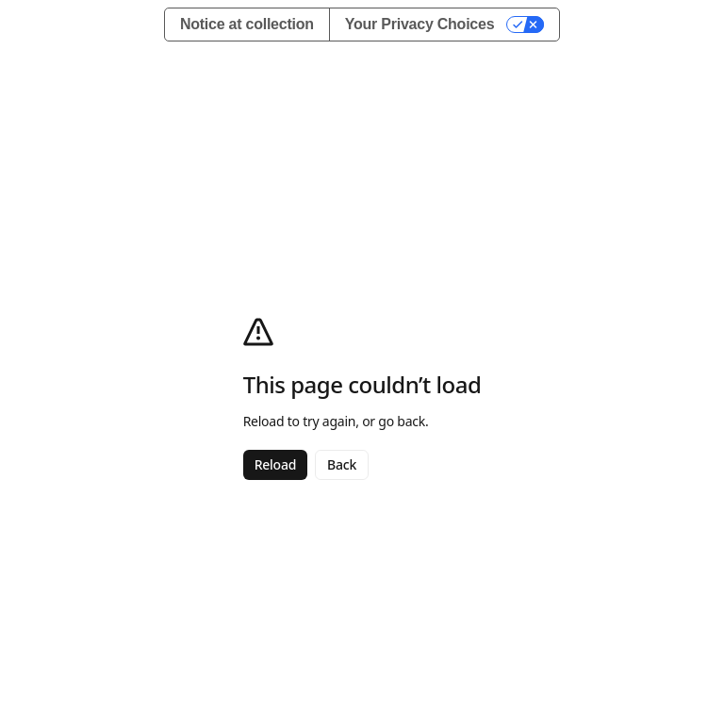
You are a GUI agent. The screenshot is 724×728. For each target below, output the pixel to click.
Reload (275, 464)
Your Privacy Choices (420, 24)
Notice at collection (247, 24)
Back (342, 464)
